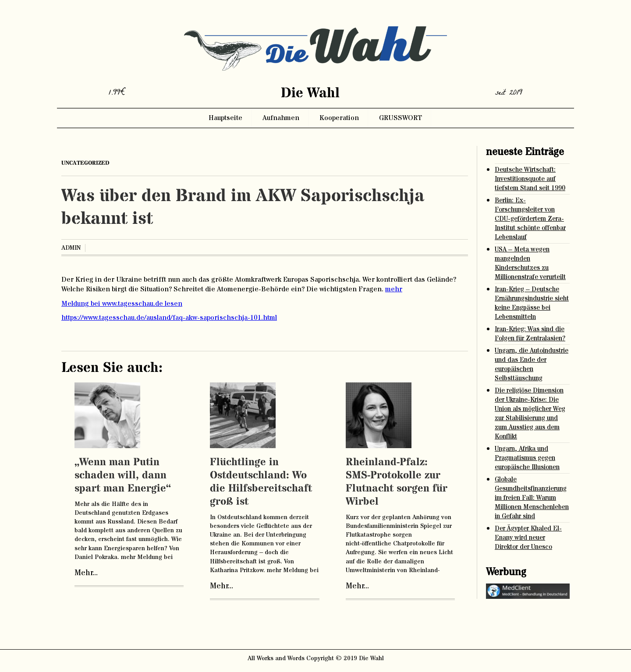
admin (71, 248)
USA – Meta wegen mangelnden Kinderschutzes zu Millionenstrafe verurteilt (530, 263)
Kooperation (339, 118)
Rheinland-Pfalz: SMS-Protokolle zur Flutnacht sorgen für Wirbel (397, 482)
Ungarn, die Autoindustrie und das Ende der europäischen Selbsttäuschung (532, 364)
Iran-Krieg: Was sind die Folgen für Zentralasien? (530, 334)
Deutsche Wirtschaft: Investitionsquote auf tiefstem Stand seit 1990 (530, 179)
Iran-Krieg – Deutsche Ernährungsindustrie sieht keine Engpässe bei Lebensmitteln (532, 303)
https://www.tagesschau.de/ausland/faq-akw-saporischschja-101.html (169, 318)
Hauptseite (225, 118)
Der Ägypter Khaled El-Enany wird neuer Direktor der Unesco (528, 538)
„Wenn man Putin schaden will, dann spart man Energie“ (123, 476)
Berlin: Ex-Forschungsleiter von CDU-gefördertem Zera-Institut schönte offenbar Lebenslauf (530, 219)
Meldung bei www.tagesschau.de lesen (122, 304)
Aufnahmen (281, 118)
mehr (394, 289)
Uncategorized (85, 163)
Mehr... (86, 573)
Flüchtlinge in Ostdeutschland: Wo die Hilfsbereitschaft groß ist (261, 482)
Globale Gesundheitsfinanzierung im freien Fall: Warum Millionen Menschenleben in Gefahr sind (532, 498)
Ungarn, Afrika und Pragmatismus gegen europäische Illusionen (527, 458)
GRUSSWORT (401, 118)
